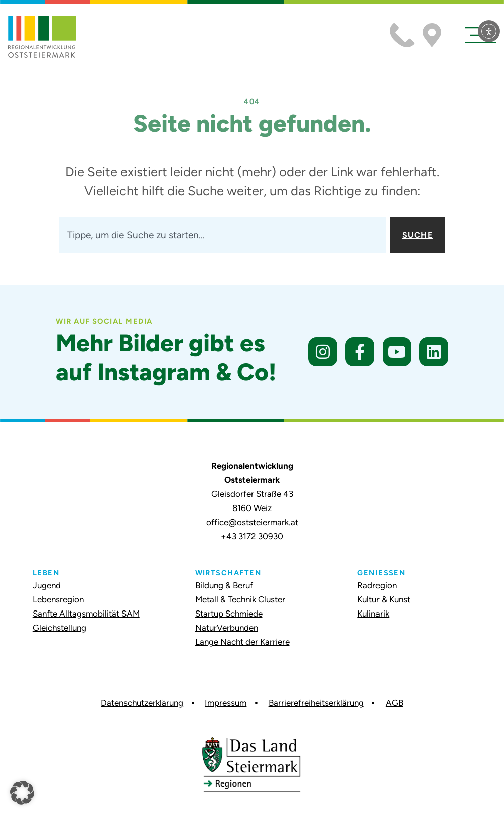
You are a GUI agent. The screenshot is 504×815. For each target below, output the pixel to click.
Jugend (47, 585)
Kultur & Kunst (384, 599)
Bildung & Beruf (224, 585)
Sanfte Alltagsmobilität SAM (86, 614)
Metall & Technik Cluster (240, 599)
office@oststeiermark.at (252, 522)
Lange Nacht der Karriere (242, 642)
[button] (22, 793)
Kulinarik (373, 614)
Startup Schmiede (229, 614)
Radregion (377, 585)
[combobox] (223, 235)
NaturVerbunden (227, 628)
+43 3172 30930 (252, 536)
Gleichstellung (59, 628)
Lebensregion (58, 599)
